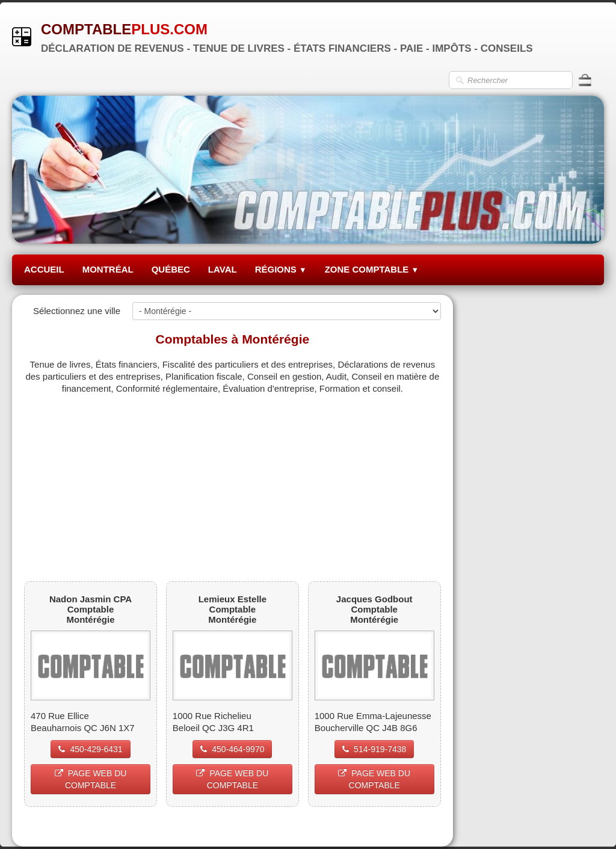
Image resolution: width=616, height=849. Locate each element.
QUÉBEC (171, 269)
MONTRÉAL (108, 269)
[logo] (277, 36)
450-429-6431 (90, 749)
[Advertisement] (233, 479)
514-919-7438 (374, 749)
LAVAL (223, 269)
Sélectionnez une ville (77, 311)
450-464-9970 (232, 749)
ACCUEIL (44, 269)
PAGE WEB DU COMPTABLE (91, 779)
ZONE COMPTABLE (372, 269)
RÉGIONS (281, 269)
